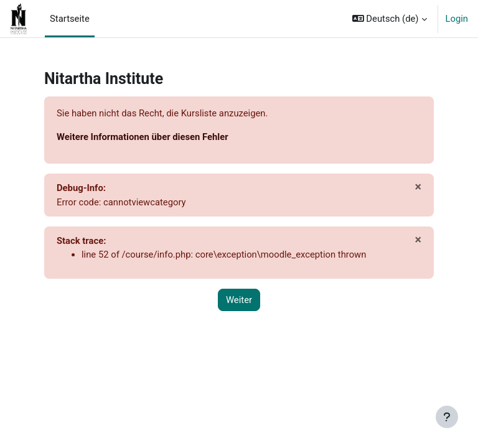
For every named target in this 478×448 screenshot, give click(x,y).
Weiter (239, 300)
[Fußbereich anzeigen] (447, 417)
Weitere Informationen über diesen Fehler (143, 137)
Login (457, 19)
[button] (390, 19)
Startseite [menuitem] (70, 19)
